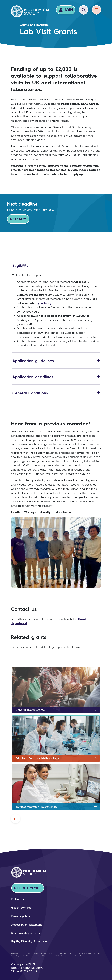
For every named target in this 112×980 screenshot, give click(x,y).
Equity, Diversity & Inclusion (30, 941)
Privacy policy (21, 916)
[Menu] (97, 10)
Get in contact (21, 908)
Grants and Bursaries (34, 25)
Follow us (18, 899)
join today (45, 303)
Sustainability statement (27, 933)
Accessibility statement (27, 925)
